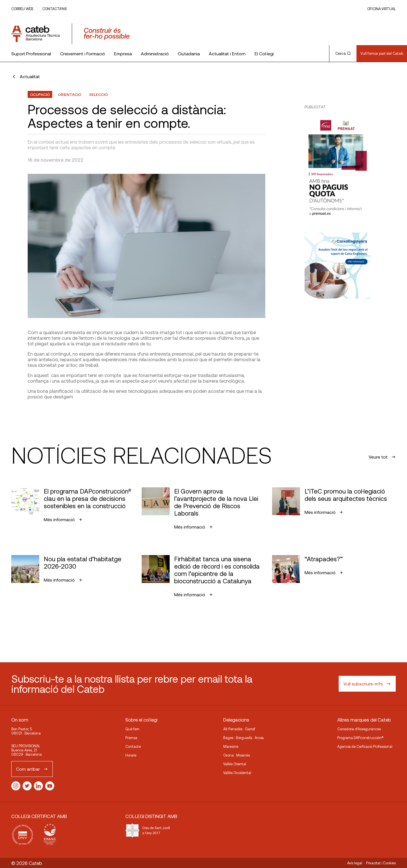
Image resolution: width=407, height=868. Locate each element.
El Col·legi (264, 53)
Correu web (22, 9)
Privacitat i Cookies (381, 863)
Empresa (123, 53)
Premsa (131, 738)
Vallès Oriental (235, 764)
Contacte (133, 746)
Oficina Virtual (381, 9)
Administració (155, 53)
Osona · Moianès (237, 755)
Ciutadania (189, 53)
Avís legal (355, 863)
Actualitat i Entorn (227, 53)
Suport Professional (31, 53)
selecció (99, 94)
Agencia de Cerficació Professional (365, 746)
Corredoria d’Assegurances (359, 729)
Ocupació (40, 94)
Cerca (343, 53)
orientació (70, 94)
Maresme (231, 746)
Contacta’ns (54, 9)
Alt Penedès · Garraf (239, 729)
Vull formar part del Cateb (382, 53)
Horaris (131, 755)
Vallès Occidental (237, 773)
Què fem (132, 729)
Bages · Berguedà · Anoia (243, 738)
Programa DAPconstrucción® (360, 738)
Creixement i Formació (83, 53)
